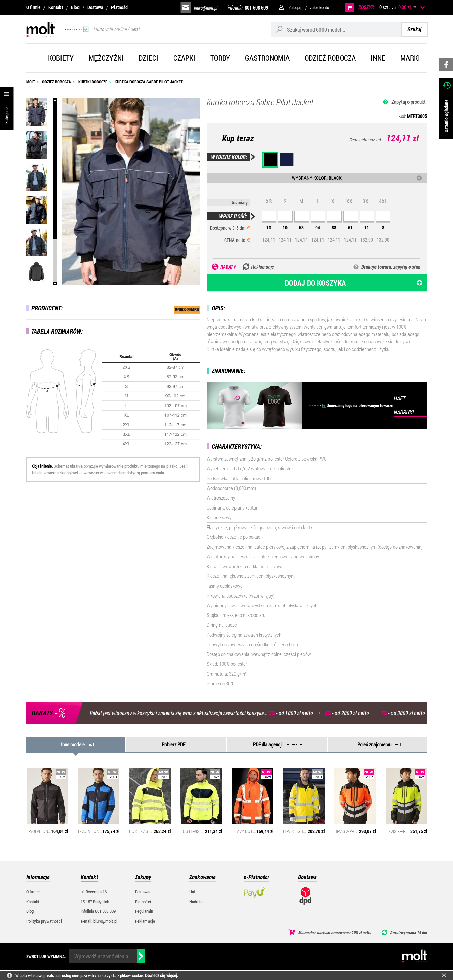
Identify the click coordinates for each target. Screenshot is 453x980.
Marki (410, 58)
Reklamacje (145, 921)
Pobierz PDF (173, 744)
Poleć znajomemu (374, 744)
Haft (193, 892)
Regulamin (144, 911)
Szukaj (414, 29)
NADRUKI (404, 412)
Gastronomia (267, 58)
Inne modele (73, 744)
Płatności (120, 7)
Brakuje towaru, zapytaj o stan (391, 267)
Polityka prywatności (44, 921)
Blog (75, 7)
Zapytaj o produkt (409, 102)
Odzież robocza (330, 58)
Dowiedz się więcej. (162, 975)
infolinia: (248, 7)
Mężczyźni (106, 58)
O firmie (33, 7)
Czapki (184, 58)
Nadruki (196, 902)
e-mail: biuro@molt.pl (99, 921)
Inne (378, 58)
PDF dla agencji (268, 744)
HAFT (399, 398)
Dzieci (149, 58)
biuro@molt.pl (206, 8)
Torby (220, 58)
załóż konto (319, 7)
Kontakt (56, 7)
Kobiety (61, 58)
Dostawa (95, 7)
